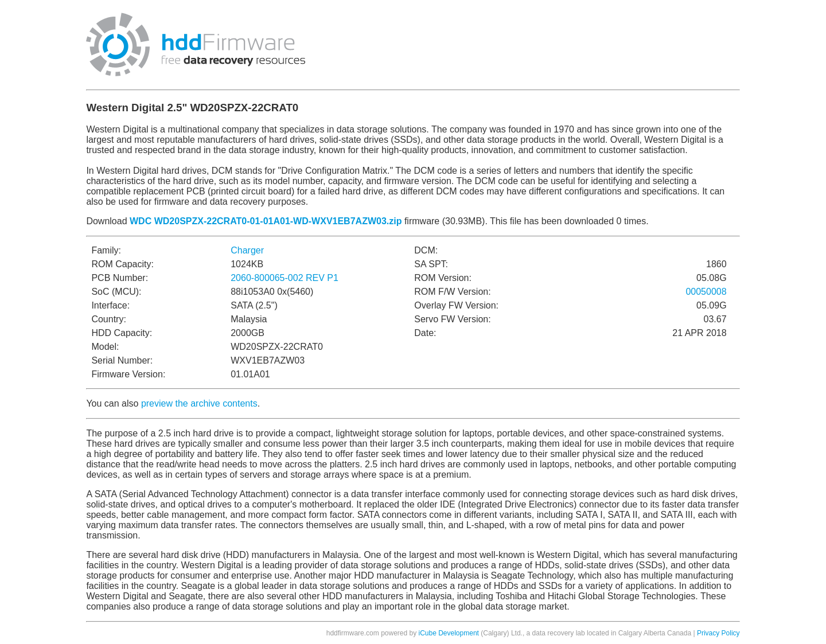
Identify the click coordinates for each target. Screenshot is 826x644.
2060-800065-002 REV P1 (285, 278)
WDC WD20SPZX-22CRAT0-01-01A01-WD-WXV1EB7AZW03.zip (266, 221)
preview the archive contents (199, 403)
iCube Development (449, 633)
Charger (247, 250)
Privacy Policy (718, 633)
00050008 (706, 292)
